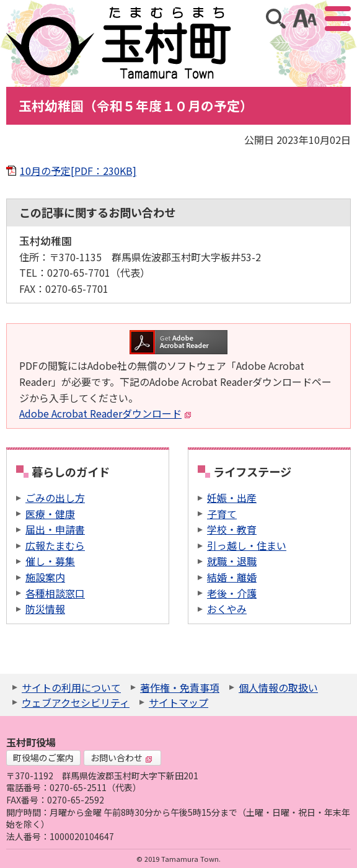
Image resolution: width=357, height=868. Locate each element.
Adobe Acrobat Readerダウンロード (105, 413)
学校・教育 (232, 529)
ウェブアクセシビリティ (76, 702)
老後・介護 (232, 593)
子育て (222, 514)
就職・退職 (232, 561)
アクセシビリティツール (305, 19)
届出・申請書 (55, 529)
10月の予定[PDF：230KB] (78, 171)
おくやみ (227, 609)
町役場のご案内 (43, 758)
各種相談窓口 (55, 593)
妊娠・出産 (232, 498)
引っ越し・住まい (247, 545)
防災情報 (45, 609)
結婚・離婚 (232, 577)
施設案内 (45, 577)
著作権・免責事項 (180, 687)
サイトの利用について (71, 687)
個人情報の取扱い (278, 687)
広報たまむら (55, 545)
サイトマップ (178, 702)
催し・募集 (50, 561)
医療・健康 (50, 514)
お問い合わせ (121, 758)
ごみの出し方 (55, 498)
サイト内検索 (276, 19)
